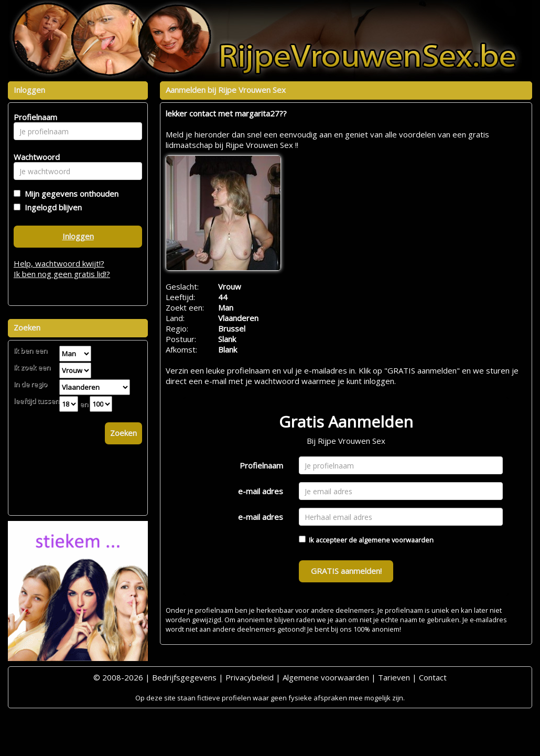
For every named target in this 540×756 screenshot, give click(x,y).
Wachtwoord (34, 157)
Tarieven (394, 677)
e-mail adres (261, 491)
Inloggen (78, 236)
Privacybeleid (250, 677)
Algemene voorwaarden (326, 677)
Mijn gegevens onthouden (69, 194)
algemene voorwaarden (396, 540)
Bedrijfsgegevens (184, 677)
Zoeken (123, 433)
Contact (433, 677)
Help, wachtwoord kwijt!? (59, 263)
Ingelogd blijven (51, 207)
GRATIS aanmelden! (346, 571)
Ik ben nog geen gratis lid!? (62, 274)
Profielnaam (261, 465)
